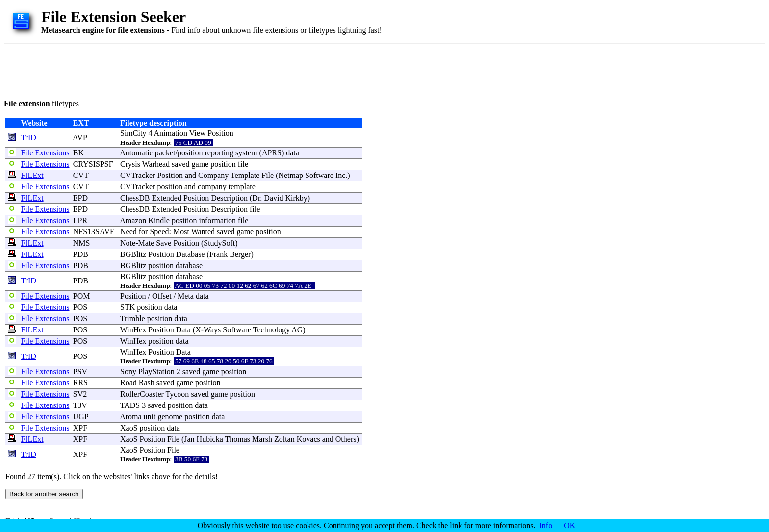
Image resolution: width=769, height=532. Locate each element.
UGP (81, 417)
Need (128, 232)
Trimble (133, 318)
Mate (146, 243)
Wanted (203, 232)
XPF (80, 428)
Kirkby (296, 198)
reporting (219, 153)
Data (183, 330)
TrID (28, 138)
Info (546, 525)
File (268, 175)
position (190, 153)
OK (570, 525)
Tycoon (178, 394)
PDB (81, 254)
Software (319, 175)
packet (165, 153)
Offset (162, 296)
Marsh (262, 439)
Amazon (133, 220)
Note (128, 243)
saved (180, 164)
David (273, 198)
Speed (159, 232)
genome (170, 417)
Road (128, 383)
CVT (81, 175)
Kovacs (308, 439)
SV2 (80, 394)
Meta (186, 296)
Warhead (156, 164)
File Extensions (45, 153)
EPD (80, 198)
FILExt (32, 175)
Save (164, 243)
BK (78, 153)
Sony (128, 371)
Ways (212, 330)
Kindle (159, 220)
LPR (80, 220)
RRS (80, 383)
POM (82, 296)
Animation (171, 133)
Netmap (291, 175)
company (212, 187)
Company (213, 175)
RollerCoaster (142, 394)
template (242, 187)
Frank (218, 254)
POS (80, 307)
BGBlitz (133, 254)
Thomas (238, 439)
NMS (82, 243)
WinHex (133, 330)
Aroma (130, 417)
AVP (80, 138)
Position (220, 133)
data (293, 153)
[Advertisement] (182, 70)
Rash (147, 383)
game (200, 164)
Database (191, 254)
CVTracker (138, 175)
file (243, 164)
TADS (130, 405)
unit (150, 417)
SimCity (133, 133)
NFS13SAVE (94, 232)
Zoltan (284, 439)
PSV (80, 371)
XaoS (129, 428)
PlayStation (156, 371)
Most (181, 232)
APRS (272, 153)
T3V (80, 405)
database (189, 266)
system (246, 153)
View (198, 133)
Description (229, 198)
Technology (271, 330)
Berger (240, 254)
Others (346, 439)
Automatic (136, 153)
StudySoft (219, 243)
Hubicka (210, 439)
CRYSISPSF (93, 164)
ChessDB (135, 198)
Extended (166, 198)
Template (245, 175)
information (217, 220)
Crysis (130, 164)
